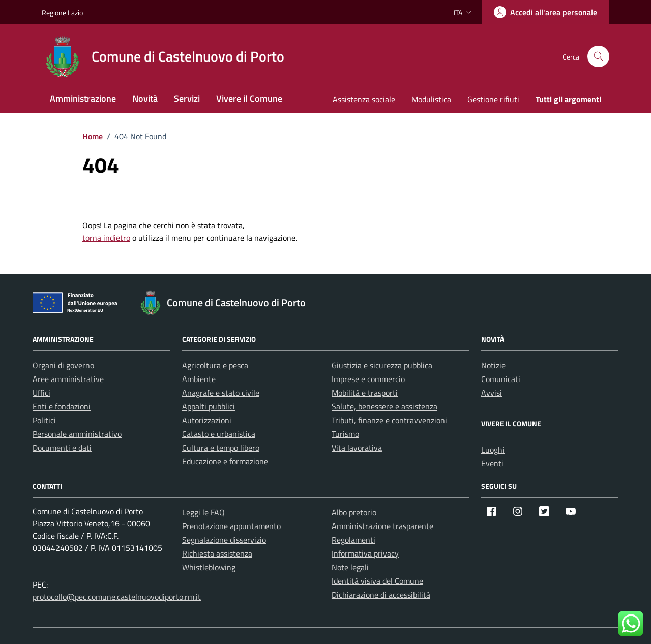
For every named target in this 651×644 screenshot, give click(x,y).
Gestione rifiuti (493, 99)
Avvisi (492, 393)
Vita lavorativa (357, 448)
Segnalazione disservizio (224, 540)
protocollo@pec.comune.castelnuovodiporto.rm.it (117, 597)
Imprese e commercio (368, 379)
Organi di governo (63, 365)
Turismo (345, 434)
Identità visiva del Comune (377, 581)
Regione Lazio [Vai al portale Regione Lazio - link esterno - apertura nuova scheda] (62, 12)
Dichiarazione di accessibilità (381, 595)
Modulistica (431, 99)
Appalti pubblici (209, 406)
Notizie (493, 365)
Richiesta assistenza (217, 553)
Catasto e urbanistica (219, 434)
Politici (44, 420)
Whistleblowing (209, 567)
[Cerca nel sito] (598, 57)
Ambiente (199, 379)
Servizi (187, 98)
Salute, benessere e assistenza (384, 406)
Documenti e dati (62, 448)
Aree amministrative (68, 379)
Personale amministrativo (77, 434)
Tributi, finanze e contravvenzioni (389, 420)
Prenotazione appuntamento (231, 526)
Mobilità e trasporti (365, 393)
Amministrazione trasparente (382, 526)
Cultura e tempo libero (221, 448)
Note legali (350, 567)
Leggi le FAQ (203, 512)
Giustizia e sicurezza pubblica (382, 365)
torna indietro (106, 238)
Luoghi (493, 450)
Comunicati (501, 379)
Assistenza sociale (364, 99)
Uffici (41, 393)
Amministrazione (83, 98)
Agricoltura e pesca (215, 365)
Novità (145, 98)
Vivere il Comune (249, 98)
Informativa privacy (365, 553)
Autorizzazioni (207, 420)
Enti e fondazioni (62, 406)
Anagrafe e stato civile (221, 393)
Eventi (492, 463)
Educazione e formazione (225, 461)
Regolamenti (353, 540)
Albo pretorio (354, 512)
